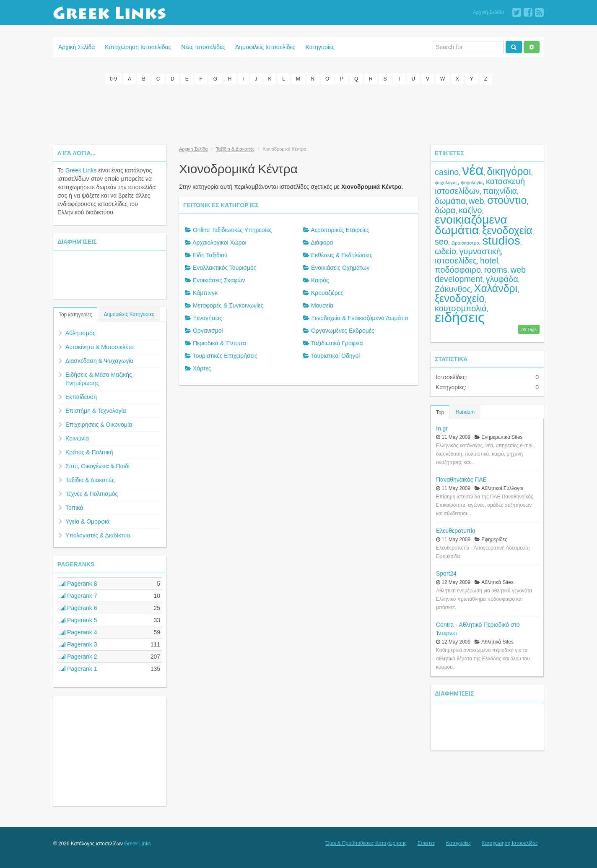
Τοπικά (74, 508)
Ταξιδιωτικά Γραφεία (337, 343)
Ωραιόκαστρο (465, 243)
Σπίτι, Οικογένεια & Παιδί (97, 466)
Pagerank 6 (78, 608)
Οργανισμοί (208, 331)
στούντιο (507, 200)
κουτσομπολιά (461, 308)
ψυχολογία (472, 182)
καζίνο (470, 210)
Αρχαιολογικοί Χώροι (219, 242)
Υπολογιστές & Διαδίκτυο (98, 535)
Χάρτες (202, 368)
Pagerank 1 (78, 669)
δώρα (445, 210)
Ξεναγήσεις (208, 318)
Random (465, 412)
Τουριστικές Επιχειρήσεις (225, 356)
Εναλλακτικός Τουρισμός (225, 268)
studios (501, 240)
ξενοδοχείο (460, 298)
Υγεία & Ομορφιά (87, 521)
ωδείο (445, 251)
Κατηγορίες (320, 47)
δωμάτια (450, 201)
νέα (473, 170)
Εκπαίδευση (81, 397)
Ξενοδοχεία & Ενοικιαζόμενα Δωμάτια (359, 318)
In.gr (442, 428)
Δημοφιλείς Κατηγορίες (129, 314)
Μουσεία (322, 305)
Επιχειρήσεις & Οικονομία (99, 425)
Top (440, 412)
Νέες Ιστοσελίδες (203, 47)
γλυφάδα (502, 279)
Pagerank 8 (78, 584)
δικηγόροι (509, 171)
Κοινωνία (77, 438)
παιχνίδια (500, 191)
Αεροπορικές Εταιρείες (340, 230)
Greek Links (81, 170)
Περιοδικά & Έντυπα (219, 343)
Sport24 (446, 573)
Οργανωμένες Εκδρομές (343, 331)
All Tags (529, 329)
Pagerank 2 (78, 657)
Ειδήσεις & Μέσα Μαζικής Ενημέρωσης (99, 379)
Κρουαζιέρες (327, 293)
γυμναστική (480, 251)
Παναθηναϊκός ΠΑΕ (461, 479)
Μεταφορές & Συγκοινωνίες (228, 305)
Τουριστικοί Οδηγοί (336, 356)
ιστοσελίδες (456, 261)
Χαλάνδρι (496, 288)
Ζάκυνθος (453, 289)
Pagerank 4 (78, 632)
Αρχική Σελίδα (488, 12)
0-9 (113, 79)
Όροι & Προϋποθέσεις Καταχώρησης (366, 843)
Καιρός (320, 280)
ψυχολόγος (446, 182)
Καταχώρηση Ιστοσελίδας (138, 47)
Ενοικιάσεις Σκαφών (219, 280)
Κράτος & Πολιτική (89, 452)
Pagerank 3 (78, 644)
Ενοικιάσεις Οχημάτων (340, 268)
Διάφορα (322, 242)
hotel (489, 261)
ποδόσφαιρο (458, 270)
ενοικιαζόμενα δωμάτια (471, 225)
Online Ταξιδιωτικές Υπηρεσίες (232, 230)
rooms (496, 270)
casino (447, 172)
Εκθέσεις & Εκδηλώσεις (342, 255)
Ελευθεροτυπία (456, 530)
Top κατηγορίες (75, 315)
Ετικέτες (426, 843)
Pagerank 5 (78, 620)
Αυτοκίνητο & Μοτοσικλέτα (100, 347)
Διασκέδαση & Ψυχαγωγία (99, 361)
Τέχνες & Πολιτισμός (92, 494)
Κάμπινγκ (205, 293)
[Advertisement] (298, 113)
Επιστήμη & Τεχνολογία (96, 411)
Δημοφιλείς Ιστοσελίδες (265, 47)
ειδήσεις (460, 317)
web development (480, 274)
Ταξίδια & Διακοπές (90, 480)
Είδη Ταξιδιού (210, 255)
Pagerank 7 (78, 596)
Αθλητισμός (80, 333)
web (476, 201)
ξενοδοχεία (507, 230)
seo (441, 242)
